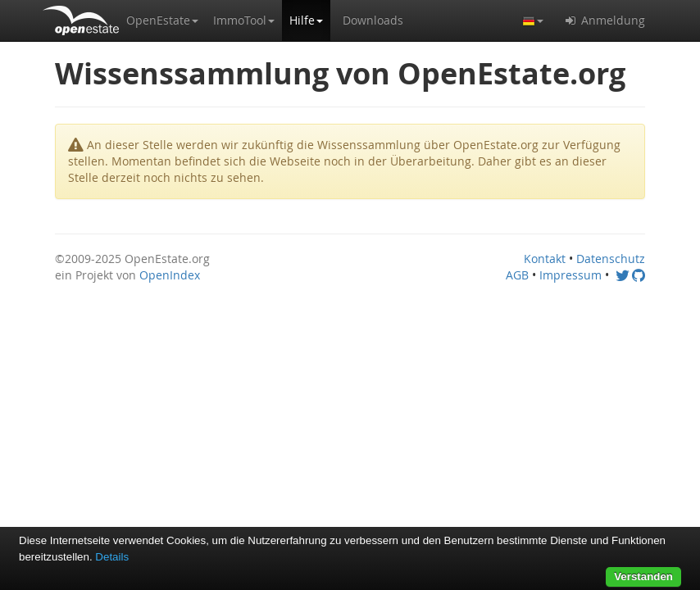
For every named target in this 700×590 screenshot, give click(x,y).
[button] (162, 20)
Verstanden (643, 576)
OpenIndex (170, 275)
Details (112, 557)
